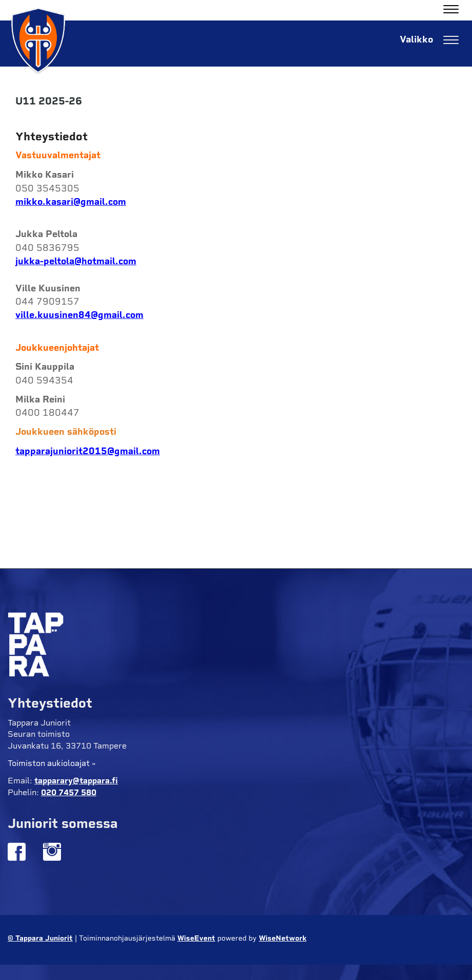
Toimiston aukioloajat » (52, 763)
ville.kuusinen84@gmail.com (79, 315)
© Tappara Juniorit (40, 938)
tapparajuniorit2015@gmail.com (88, 451)
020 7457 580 (69, 792)
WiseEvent (196, 938)
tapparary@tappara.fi (76, 781)
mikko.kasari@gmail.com (71, 202)
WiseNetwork (283, 938)
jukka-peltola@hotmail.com (76, 261)
